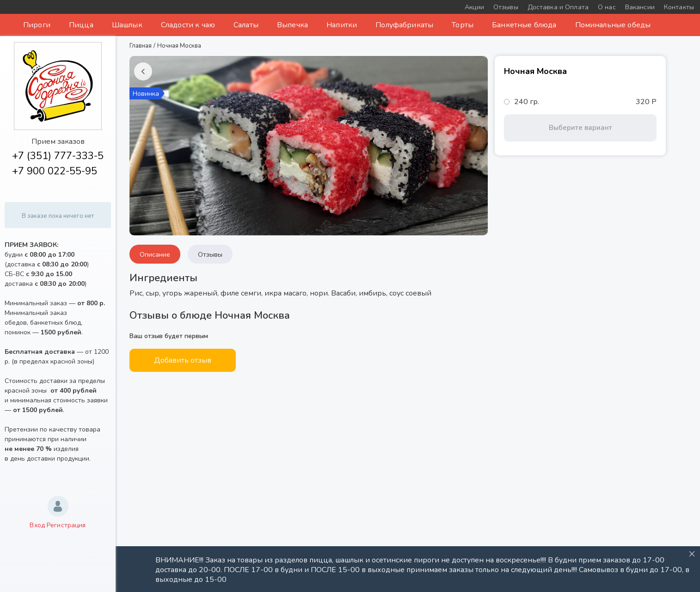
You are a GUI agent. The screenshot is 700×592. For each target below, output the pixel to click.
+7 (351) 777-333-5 (58, 156)
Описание (155, 255)
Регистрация (66, 525)
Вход (37, 525)
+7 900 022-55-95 (55, 171)
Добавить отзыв (183, 360)
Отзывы (210, 255)
